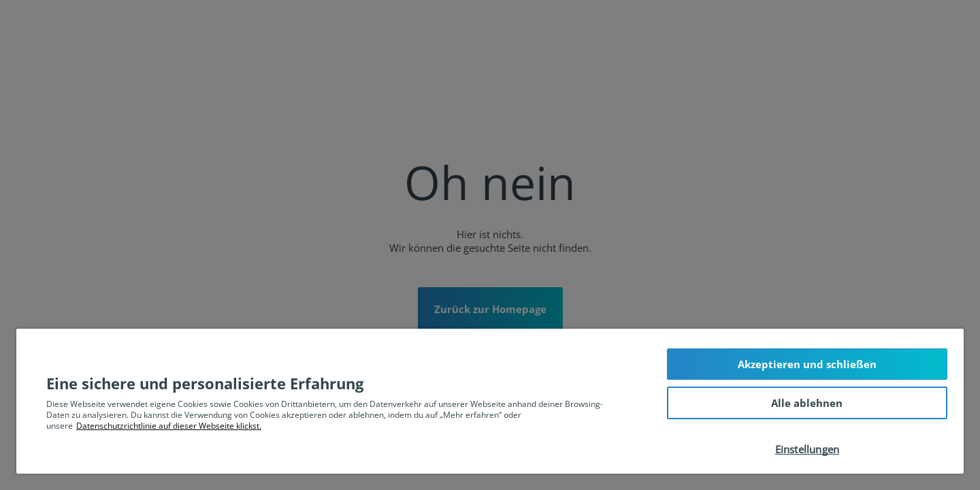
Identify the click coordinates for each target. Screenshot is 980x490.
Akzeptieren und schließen (807, 364)
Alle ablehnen (807, 403)
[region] (490, 401)
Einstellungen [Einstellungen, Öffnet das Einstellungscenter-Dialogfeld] (807, 449)
